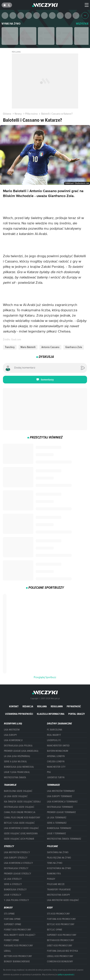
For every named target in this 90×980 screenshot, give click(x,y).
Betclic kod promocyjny (61, 924)
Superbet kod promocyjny (62, 935)
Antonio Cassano (50, 347)
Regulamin (57, 706)
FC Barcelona (55, 730)
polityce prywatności (66, 974)
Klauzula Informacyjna (51, 714)
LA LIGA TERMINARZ (57, 818)
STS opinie (9, 914)
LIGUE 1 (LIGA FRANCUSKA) (17, 772)
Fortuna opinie (12, 919)
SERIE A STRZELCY (13, 884)
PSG (49, 772)
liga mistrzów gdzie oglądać (63, 900)
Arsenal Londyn (56, 756)
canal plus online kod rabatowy (22, 818)
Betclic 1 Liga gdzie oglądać (19, 823)
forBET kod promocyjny (18, 930)
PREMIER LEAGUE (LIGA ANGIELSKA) (21, 751)
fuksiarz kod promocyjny (18, 946)
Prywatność (74, 706)
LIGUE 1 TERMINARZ (56, 834)
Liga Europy (10, 735)
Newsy (17, 114)
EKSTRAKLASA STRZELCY (16, 868)
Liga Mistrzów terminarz (61, 791)
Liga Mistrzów (12, 730)
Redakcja (28, 706)
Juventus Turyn (56, 777)
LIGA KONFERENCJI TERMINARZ (62, 802)
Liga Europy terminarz (60, 796)
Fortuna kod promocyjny (61, 919)
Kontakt (14, 706)
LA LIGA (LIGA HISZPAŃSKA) (17, 756)
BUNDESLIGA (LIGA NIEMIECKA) (19, 767)
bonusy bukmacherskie (17, 962)
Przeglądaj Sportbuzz (45, 677)
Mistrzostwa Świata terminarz (64, 839)
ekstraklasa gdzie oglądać (19, 807)
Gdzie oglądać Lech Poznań (19, 839)
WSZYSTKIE (82, 24)
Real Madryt (54, 735)
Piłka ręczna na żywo (59, 858)
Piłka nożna (30, 114)
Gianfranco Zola (74, 347)
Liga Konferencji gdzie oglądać (21, 828)
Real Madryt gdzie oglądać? (20, 935)
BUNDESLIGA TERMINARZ (59, 828)
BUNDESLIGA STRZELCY (15, 890)
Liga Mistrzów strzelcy (17, 852)
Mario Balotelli (28, 347)
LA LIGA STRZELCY (13, 879)
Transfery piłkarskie (59, 890)
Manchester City (56, 767)
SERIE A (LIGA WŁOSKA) (15, 762)
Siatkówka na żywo (58, 852)
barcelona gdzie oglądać (18, 791)
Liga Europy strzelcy (16, 858)
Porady (51, 879)
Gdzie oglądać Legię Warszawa (21, 834)
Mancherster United (58, 746)
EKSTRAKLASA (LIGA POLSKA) (18, 746)
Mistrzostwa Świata (15, 777)
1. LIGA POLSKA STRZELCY (16, 900)
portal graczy (77, 714)
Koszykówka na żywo (59, 868)
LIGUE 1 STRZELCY (13, 895)
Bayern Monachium (58, 751)
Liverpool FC (54, 740)
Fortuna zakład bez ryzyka (62, 951)
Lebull (7, 951)
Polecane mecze (56, 884)
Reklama (42, 706)
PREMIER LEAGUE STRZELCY (18, 874)
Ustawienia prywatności (19, 714)
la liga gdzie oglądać (16, 796)
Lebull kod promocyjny (60, 956)
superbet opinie (13, 924)
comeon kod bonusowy (60, 962)
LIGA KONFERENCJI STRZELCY (18, 863)
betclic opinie (55, 930)
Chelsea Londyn (56, 762)
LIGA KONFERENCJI (13, 740)
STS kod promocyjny (58, 914)
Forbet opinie (11, 940)
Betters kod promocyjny (18, 956)
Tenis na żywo (55, 863)
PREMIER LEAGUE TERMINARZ (61, 812)
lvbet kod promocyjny (60, 946)
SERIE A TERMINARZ (57, 823)
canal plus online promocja (20, 812)
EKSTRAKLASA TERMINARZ (60, 807)
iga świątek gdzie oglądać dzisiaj (22, 802)
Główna (7, 114)
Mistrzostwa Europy (59, 895)
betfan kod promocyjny (60, 940)
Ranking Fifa (54, 874)
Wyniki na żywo (11, 24)
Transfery (10, 347)
